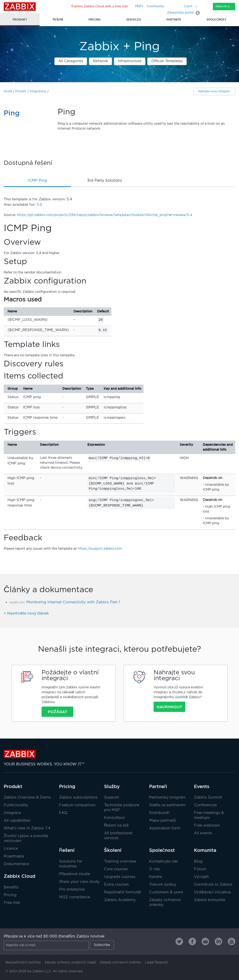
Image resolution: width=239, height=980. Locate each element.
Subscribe (102, 945)
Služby (112, 786)
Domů (8, 91)
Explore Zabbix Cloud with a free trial (100, 6)
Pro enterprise (72, 890)
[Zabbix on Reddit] (205, 941)
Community (155, 6)
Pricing (10, 895)
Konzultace (114, 818)
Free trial (12, 903)
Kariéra (156, 877)
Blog (198, 861)
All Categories (71, 61)
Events (202, 786)
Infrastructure (130, 61)
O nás (155, 869)
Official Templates (167, 61)
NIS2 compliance (75, 897)
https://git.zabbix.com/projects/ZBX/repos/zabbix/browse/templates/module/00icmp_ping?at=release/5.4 (105, 215)
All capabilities (17, 821)
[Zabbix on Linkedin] (218, 941)
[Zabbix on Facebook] (192, 941)
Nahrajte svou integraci (214, 91)
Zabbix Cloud (19, 876)
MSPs (139, 6)
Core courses (116, 869)
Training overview (120, 861)
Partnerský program (167, 798)
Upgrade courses (120, 877)
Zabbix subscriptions (78, 798)
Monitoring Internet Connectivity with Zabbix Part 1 (73, 602)
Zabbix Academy (120, 900)
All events (203, 833)
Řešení (67, 850)
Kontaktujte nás (163, 861)
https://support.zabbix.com (100, 549)
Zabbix (20, 7)
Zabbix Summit (208, 798)
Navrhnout (169, 707)
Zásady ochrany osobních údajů (70, 962)
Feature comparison (77, 805)
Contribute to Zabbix (213, 885)
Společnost (162, 850)
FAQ (63, 813)
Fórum (200, 869)
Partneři (158, 786)
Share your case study (79, 882)
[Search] (177, 6)
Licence (11, 849)
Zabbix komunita (209, 900)
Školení (113, 850)
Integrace (12, 813)
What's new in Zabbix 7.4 (27, 828)
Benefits (11, 887)
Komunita (205, 850)
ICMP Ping (37, 181)
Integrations (38, 91)
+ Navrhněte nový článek (26, 614)
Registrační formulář (122, 892)
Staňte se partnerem (167, 805)
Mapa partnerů (162, 821)
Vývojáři (201, 877)
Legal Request (156, 962)
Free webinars (207, 826)
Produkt (21, 91)
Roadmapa (14, 856)
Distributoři (159, 813)
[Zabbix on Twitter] (179, 941)
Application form (165, 828)
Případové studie (74, 874)
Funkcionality (16, 805)
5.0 (39, 205)
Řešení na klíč (116, 826)
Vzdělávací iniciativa (212, 892)
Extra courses (116, 885)
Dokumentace (16, 864)
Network (100, 61)
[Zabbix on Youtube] (232, 941)
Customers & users (166, 892)
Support (112, 798)
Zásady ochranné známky (120, 962)
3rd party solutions (105, 181)
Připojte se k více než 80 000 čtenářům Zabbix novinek (54, 936)
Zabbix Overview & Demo (27, 798)
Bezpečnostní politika (23, 962)
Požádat (58, 712)
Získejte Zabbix (225, 6)
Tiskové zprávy (163, 885)
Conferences (205, 805)
